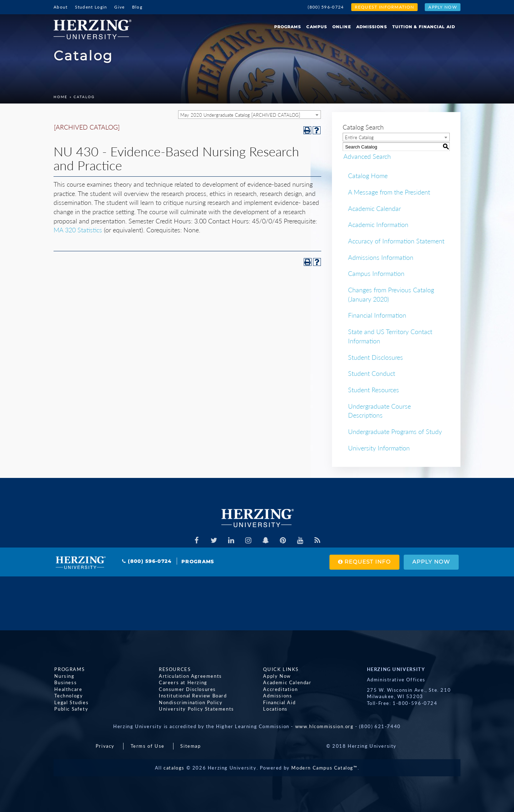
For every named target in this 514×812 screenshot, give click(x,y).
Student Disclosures (376, 357)
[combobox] (250, 115)
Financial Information (377, 315)
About (61, 7)
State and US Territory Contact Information (390, 336)
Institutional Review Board (192, 696)
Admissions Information (381, 257)
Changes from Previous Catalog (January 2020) (391, 294)
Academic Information (378, 225)
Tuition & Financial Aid (424, 27)
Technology (68, 696)
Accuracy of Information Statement (396, 241)
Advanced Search (366, 156)
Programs (288, 27)
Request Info (362, 562)
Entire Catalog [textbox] (359, 137)
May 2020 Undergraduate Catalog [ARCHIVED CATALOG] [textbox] (240, 115)
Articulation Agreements (190, 676)
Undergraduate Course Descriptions (379, 411)
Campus (317, 27)
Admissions (372, 27)
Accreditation (280, 689)
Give (119, 7)
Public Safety (70, 709)
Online (342, 27)
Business (65, 683)
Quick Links (280, 669)
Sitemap (190, 746)
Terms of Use (148, 746)
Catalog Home (368, 176)
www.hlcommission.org (324, 726)
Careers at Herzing (182, 683)
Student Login (91, 7)
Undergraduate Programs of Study (395, 432)
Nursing (64, 676)
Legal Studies (71, 702)
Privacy (105, 746)
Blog (137, 7)
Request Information (385, 7)
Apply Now (443, 7)
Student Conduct (372, 373)
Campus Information (376, 273)
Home (61, 97)
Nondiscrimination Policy (190, 702)
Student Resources (374, 390)
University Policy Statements (196, 709)
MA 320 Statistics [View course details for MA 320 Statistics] (78, 230)
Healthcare (67, 689)
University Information (379, 448)
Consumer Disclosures (187, 689)
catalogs (174, 768)
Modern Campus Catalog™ (324, 768)
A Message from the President (389, 192)
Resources (174, 669)
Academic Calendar (374, 208)
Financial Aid (279, 702)
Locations (274, 709)
